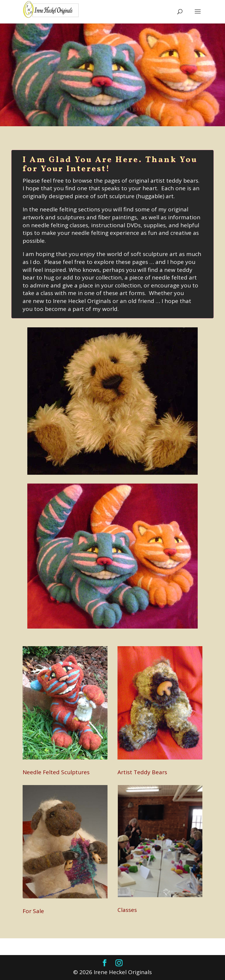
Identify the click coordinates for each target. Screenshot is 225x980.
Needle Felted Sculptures (56, 772)
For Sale (33, 911)
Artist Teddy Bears (142, 772)
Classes (127, 910)
